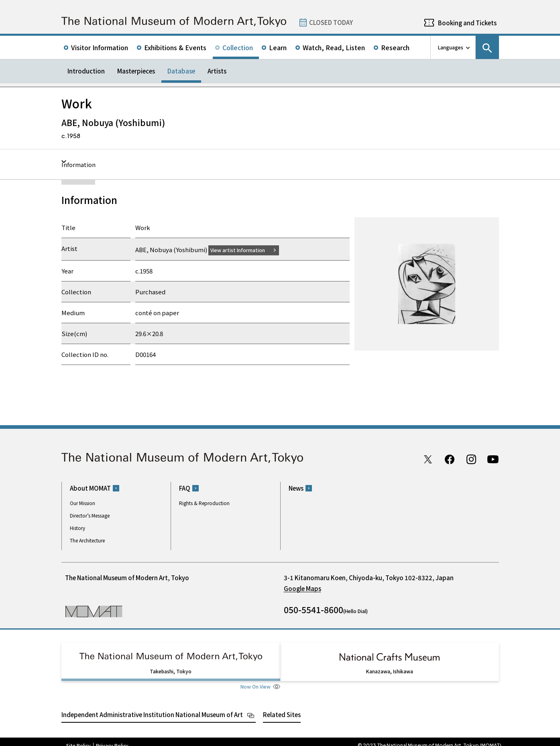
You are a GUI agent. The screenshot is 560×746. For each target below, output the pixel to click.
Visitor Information (100, 47)
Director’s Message (90, 515)
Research (395, 47)
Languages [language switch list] (451, 47)
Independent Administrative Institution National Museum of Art (152, 707)
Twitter (428, 459)
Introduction (86, 71)
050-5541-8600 (314, 609)
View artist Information (242, 250)
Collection (238, 47)
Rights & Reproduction (204, 503)
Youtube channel (493, 459)
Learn (278, 47)
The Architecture (87, 540)
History (77, 528)
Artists (217, 71)
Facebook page (450, 459)
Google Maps (302, 588)
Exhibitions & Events (175, 47)
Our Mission (82, 503)
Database (181, 71)
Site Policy (78, 738)
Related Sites (282, 707)
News (296, 488)
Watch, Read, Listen (334, 47)
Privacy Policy (112, 738)
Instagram (471, 459)
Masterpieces (136, 71)
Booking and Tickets (467, 23)
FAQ (185, 488)
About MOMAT (90, 488)
